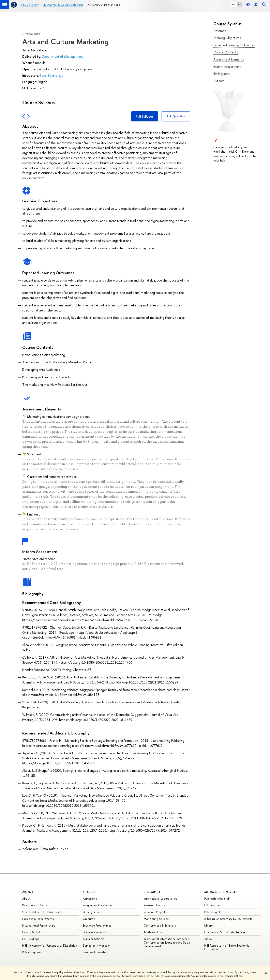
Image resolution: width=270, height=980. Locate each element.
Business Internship (95, 952)
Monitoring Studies (156, 919)
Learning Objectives (227, 38)
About (28, 892)
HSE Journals (212, 905)
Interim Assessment (227, 67)
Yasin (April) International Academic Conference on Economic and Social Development (167, 942)
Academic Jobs (153, 932)
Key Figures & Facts (35, 905)
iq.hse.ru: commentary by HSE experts (228, 919)
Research (152, 892)
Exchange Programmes (97, 925)
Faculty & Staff (32, 932)
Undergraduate (93, 912)
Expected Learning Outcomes (234, 45)
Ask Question (176, 116)
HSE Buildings (31, 939)
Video (208, 939)
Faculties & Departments (38, 919)
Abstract (220, 31)
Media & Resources (221, 892)
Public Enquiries (32, 952)
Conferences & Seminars (160, 925)
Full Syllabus (145, 116)
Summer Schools (94, 939)
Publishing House (215, 912)
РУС (234, 4)
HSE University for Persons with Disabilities (49, 945)
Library (208, 925)
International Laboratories (160, 899)
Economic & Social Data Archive (225, 932)
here (159, 972)
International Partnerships (39, 925)
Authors (219, 81)
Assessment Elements (229, 59)
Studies (90, 892)
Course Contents (226, 52)
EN (239, 4)
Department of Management (63, 56)
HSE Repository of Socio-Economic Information (227, 947)
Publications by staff (217, 899)
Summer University (95, 932)
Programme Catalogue (97, 905)
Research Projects (155, 912)
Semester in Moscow (96, 945)
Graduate (89, 919)
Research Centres (155, 905)
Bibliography (222, 74)
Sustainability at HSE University (42, 912)
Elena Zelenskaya (51, 75)
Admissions (90, 899)
